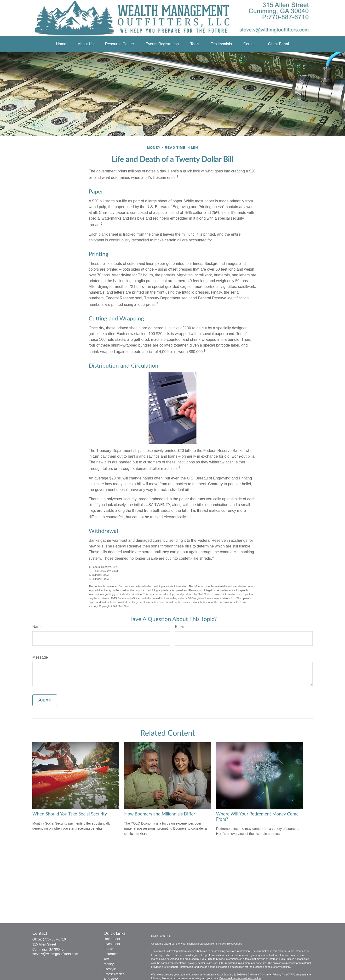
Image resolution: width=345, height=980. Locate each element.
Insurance (111, 954)
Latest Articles (114, 974)
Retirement (112, 939)
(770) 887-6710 (54, 939)
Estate (109, 949)
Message (40, 657)
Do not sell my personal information (240, 978)
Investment (112, 944)
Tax (106, 959)
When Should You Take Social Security (70, 814)
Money (109, 964)
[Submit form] (45, 700)
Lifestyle (110, 969)
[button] (61, 44)
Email (180, 627)
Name (37, 627)
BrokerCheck (234, 944)
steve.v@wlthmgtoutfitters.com (55, 954)
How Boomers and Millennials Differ (160, 814)
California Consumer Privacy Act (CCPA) (271, 974)
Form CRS (165, 936)
